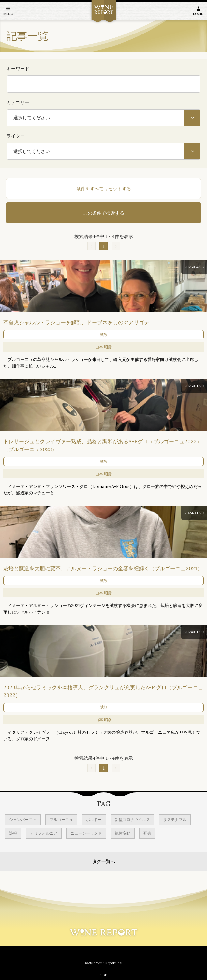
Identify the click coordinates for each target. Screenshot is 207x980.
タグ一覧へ (104, 861)
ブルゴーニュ (61, 819)
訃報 (13, 833)
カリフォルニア (44, 833)
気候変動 (123, 833)
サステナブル (175, 819)
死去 (147, 833)
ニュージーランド (86, 833)
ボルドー (94, 819)
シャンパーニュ (23, 819)
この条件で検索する (104, 213)
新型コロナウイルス (132, 819)
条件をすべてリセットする (104, 189)
